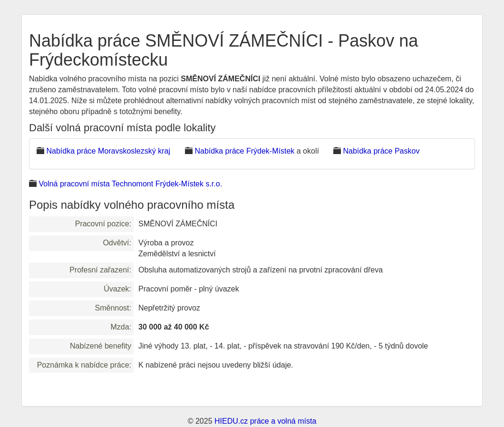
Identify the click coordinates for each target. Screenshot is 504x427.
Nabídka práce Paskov (381, 151)
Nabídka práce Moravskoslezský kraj (108, 151)
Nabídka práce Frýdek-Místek (244, 151)
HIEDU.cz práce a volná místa (265, 421)
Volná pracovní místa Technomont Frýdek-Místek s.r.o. (130, 184)
